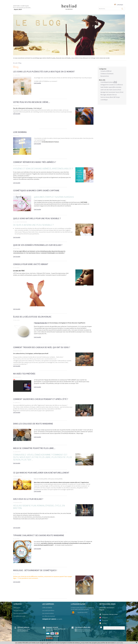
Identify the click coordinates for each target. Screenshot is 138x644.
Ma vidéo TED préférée (24, 374)
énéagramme (105, 85)
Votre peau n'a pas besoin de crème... (32, 102)
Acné (107, 92)
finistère (106, 87)
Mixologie (103, 95)
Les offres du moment (49, 616)
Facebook (104, 620)
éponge (103, 92)
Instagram (104, 617)
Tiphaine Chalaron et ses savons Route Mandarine (39, 535)
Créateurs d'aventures (107, 74)
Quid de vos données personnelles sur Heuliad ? (38, 245)
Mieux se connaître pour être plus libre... (34, 448)
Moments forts (105, 76)
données (119, 87)
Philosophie (17, 608)
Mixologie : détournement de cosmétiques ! (35, 570)
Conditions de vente (19, 616)
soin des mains (108, 90)
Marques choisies (19, 610)
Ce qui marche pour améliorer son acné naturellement (41, 473)
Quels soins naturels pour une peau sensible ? (37, 218)
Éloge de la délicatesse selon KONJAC (32, 317)
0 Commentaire (25, 166)
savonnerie (112, 92)
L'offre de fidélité (47, 608)
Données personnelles (20, 613)
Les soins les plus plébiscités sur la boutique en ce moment (44, 72)
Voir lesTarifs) (85, 609)
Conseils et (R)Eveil (106, 71)
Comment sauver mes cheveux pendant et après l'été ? (41, 399)
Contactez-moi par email (109, 614)
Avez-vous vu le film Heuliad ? (28, 499)
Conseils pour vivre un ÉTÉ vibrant (31, 264)
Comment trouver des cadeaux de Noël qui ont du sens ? (42, 347)
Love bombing (20, 132)
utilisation (109, 95)
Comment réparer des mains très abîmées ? (35, 162)
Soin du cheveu (105, 97)
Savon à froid (119, 92)
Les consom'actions (48, 613)
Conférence (119, 85)
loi (115, 85)
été (115, 82)
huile (102, 87)
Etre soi (114, 95)
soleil (102, 90)
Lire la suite (37, 83)
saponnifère (112, 87)
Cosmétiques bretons (107, 82)
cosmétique (104, 100)
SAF (114, 97)
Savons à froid (117, 90)
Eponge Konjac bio (41, 323)
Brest (111, 97)
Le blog (103, 623)
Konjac (118, 97)
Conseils (111, 85)
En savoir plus (119, 643)
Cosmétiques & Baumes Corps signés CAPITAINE (36, 190)
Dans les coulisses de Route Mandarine (33, 424)
